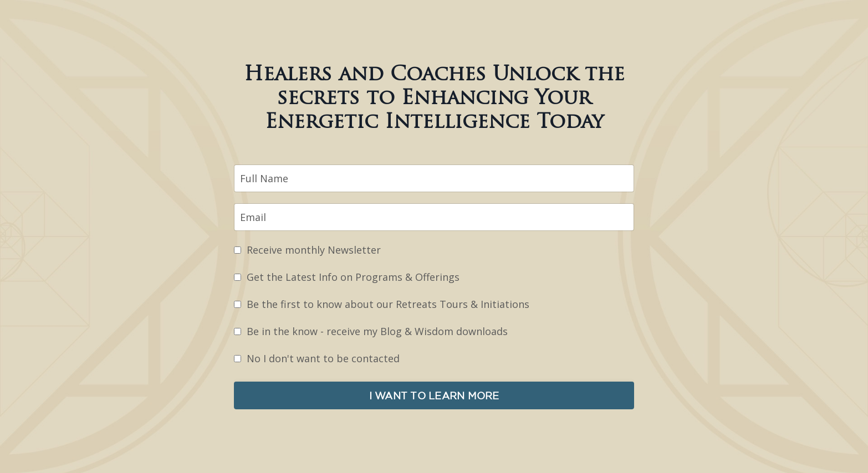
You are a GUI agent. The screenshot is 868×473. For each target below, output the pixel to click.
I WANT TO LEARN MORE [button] (434, 395)
